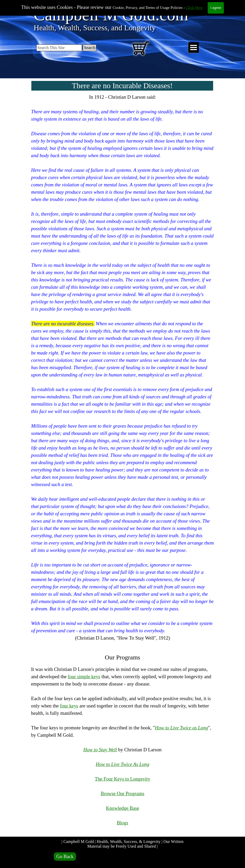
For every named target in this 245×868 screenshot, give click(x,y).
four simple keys (84, 677)
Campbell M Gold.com (111, 15)
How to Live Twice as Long (181, 728)
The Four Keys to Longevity (122, 779)
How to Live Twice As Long (122, 764)
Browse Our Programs (123, 793)
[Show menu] (193, 48)
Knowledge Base (123, 808)
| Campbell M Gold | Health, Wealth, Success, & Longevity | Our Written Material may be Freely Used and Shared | (123, 844)
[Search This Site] (59, 48)
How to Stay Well (100, 750)
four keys (69, 706)
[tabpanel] (122, 464)
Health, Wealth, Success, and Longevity (95, 28)
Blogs (122, 823)
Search (90, 48)
